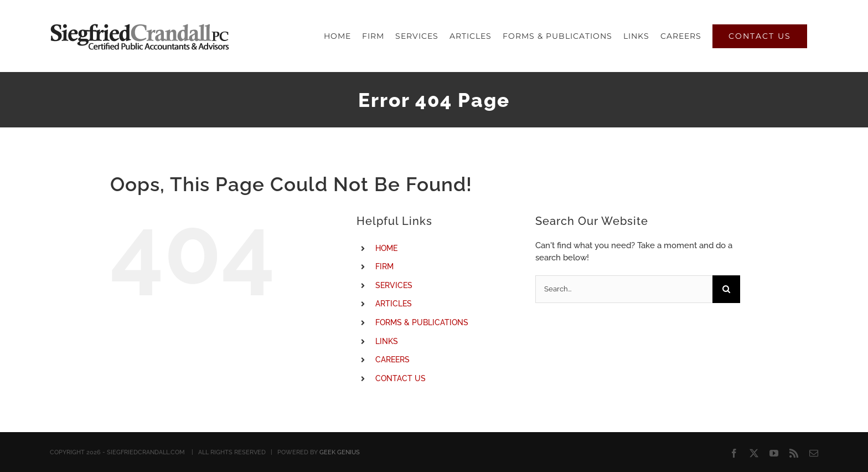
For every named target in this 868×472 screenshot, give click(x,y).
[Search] (726, 289)
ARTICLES (394, 304)
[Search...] (624, 289)
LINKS (387, 341)
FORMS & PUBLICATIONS (422, 322)
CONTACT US (401, 378)
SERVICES (394, 285)
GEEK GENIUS (340, 452)
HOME (386, 248)
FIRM (384, 266)
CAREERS (392, 360)
